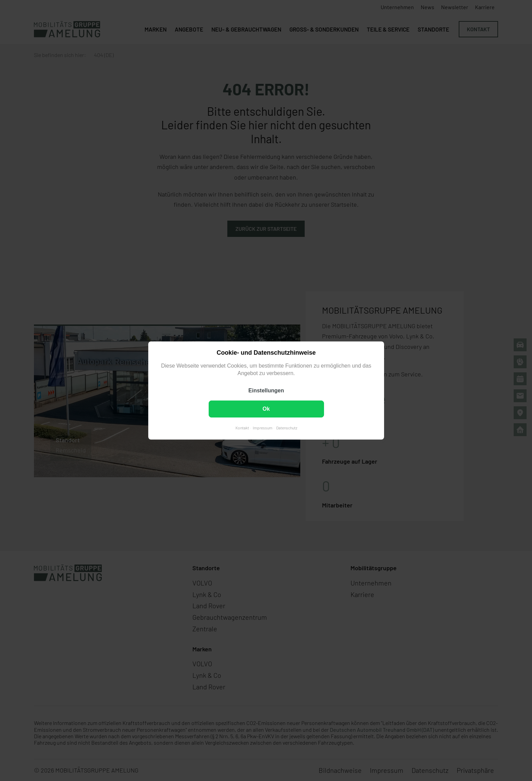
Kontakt (242, 428)
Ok (266, 409)
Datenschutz (286, 428)
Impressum (262, 428)
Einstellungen (266, 390)
